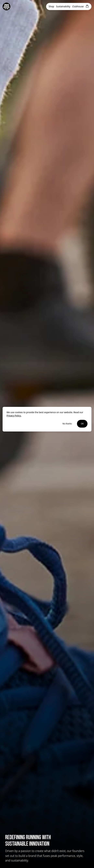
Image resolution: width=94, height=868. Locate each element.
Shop (51, 6)
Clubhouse (78, 6)
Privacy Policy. (14, 416)
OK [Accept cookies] (82, 424)
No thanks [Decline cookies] (67, 424)
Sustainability (63, 6)
